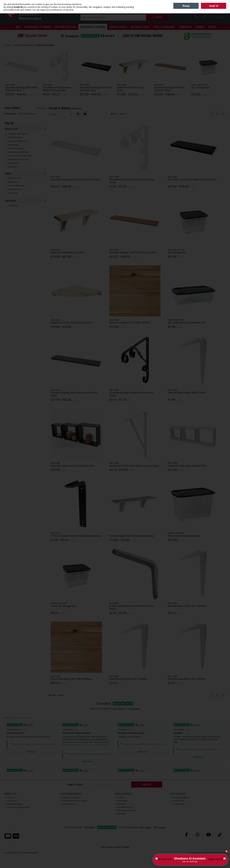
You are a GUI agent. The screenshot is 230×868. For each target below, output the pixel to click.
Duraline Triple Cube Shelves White (187, 466)
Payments (121, 804)
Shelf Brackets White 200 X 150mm (187, 393)
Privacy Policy (177, 801)
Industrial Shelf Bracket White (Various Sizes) (134, 466)
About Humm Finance (126, 810)
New (18, 27)
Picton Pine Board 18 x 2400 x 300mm (130, 322)
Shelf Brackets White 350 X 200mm (128, 679)
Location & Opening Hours (17, 807)
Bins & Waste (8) (15, 137)
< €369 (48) (13, 206)
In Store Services (68, 804)
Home (205, 2)
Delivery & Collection (70, 798)
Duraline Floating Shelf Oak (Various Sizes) (169, 89)
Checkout (221, 17)
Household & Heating (93, 27)
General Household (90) (18, 152)
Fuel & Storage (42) (16, 148)
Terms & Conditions (180, 798)
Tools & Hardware (164, 27)
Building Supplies (66, 27)
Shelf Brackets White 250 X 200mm (187, 679)
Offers (212, 27)
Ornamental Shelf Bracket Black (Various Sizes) (132, 394)
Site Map (120, 814)
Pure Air (120, 798)
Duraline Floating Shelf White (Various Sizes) (22, 89)
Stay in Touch (75, 785)
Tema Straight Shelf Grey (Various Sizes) (132, 536)
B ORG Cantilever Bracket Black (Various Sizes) (76, 536)
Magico (198, 853)
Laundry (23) (13, 163)
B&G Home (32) (15, 178)
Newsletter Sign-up (14, 804)
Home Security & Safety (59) (20, 156)
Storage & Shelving (26, 114)
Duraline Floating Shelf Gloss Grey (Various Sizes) (74, 394)
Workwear (185, 27)
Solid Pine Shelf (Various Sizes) (130, 89)
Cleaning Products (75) (18, 141)
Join (224, 9)
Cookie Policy (177, 804)
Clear (41, 108)
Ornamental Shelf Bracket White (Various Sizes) (57, 89)
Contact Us (11, 801)
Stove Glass (121, 801)
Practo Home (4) (15, 189)
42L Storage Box (200, 87)
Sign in (218, 9)
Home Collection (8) (16, 186)
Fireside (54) (13, 145)
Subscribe (147, 784)
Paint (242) (13, 167)
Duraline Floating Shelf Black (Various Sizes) (96, 89)
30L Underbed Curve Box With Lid (186, 322)
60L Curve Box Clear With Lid (184, 536)
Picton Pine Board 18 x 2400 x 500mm (71, 679)
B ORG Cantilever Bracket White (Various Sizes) (132, 607)
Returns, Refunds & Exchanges (74, 801)
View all (122, 114)
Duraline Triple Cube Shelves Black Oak (72, 466)
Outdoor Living (140, 27)
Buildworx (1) (14, 182)
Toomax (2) (13, 193)
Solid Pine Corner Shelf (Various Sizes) (72, 322)
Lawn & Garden (118, 27)
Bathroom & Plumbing (38, 27)
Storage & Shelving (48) (18, 134)
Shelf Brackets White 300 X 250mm (187, 606)
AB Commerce (219, 853)
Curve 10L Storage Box (63, 606)
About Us (10, 798)
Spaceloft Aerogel (124, 807)
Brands (200, 27)
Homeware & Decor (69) (18, 159)
